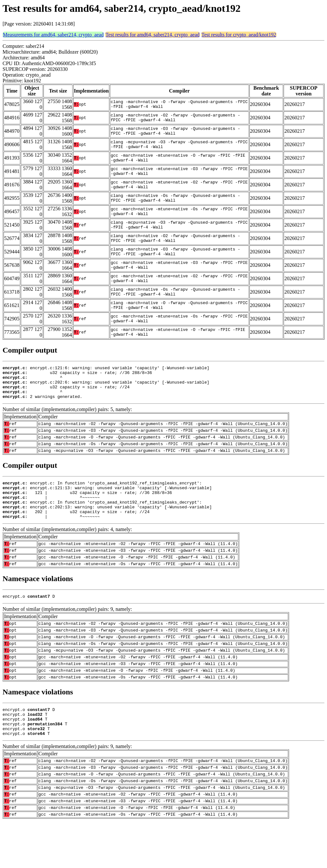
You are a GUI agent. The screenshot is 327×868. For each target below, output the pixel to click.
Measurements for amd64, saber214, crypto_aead (53, 35)
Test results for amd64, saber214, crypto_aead (152, 35)
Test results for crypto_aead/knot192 (239, 35)
